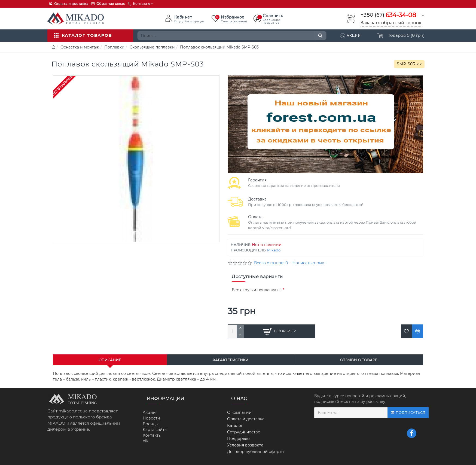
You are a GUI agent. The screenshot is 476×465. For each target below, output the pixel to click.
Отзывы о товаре (359, 360)
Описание (110, 360)
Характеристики (231, 360)
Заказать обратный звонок (391, 23)
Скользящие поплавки (152, 47)
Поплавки (114, 47)
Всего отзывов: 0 (271, 263)
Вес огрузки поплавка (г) (257, 290)
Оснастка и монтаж (80, 47)
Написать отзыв (308, 263)
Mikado (274, 250)
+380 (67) (388, 15)
